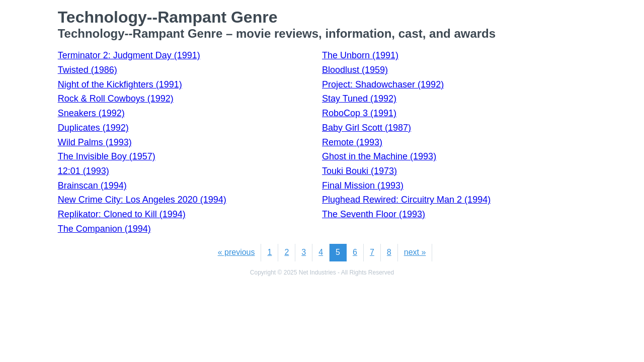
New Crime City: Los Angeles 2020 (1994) (142, 200)
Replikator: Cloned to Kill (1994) (122, 214)
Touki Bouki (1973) (359, 171)
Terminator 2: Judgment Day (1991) (129, 55)
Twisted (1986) (88, 70)
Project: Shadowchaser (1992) (383, 84)
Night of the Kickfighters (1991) (120, 84)
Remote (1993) (352, 142)
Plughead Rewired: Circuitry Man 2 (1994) (406, 200)
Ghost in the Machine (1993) (379, 156)
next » (415, 252)
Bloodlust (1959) (355, 70)
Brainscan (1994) (92, 186)
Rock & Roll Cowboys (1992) (116, 99)
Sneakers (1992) (91, 113)
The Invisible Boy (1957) (107, 156)
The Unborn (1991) (360, 55)
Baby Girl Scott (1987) (367, 128)
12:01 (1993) (84, 171)
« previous (236, 252)
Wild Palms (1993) (95, 142)
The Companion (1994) (104, 229)
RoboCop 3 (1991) (359, 113)
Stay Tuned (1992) (359, 99)
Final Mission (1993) (363, 186)
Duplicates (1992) (93, 128)
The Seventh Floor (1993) (374, 214)
